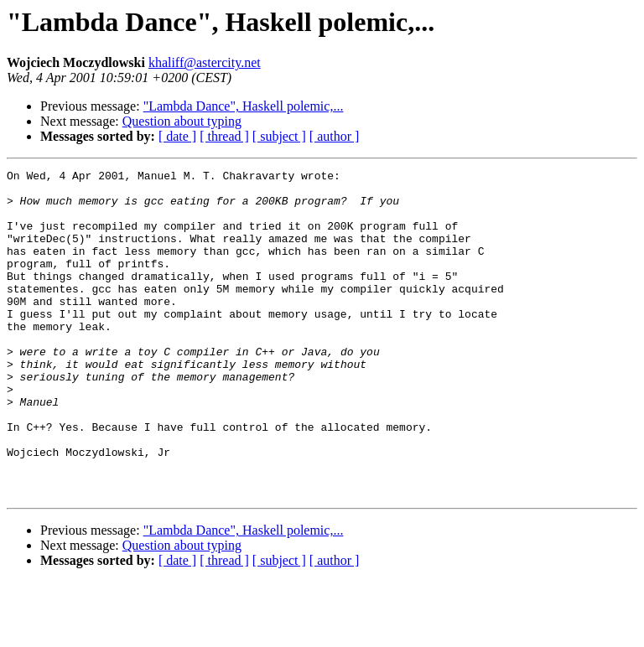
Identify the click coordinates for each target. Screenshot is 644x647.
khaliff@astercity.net (205, 62)
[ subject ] (279, 136)
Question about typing (182, 121)
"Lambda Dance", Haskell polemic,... (244, 106)
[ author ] (335, 136)
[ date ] (177, 136)
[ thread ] (224, 136)
